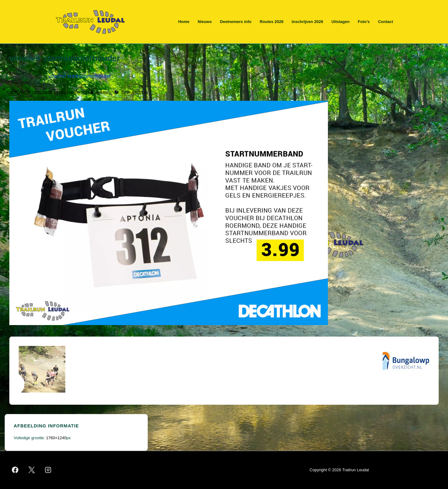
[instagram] (48, 470)
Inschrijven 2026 (308, 22)
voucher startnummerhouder (79, 76)
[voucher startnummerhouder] (71, 93)
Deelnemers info (236, 22)
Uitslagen (341, 22)
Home (184, 22)
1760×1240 (56, 438)
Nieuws (205, 22)
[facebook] (15, 470)
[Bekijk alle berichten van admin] (99, 93)
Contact (385, 22)
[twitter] (32, 470)
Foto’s (364, 22)
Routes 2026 (272, 22)
